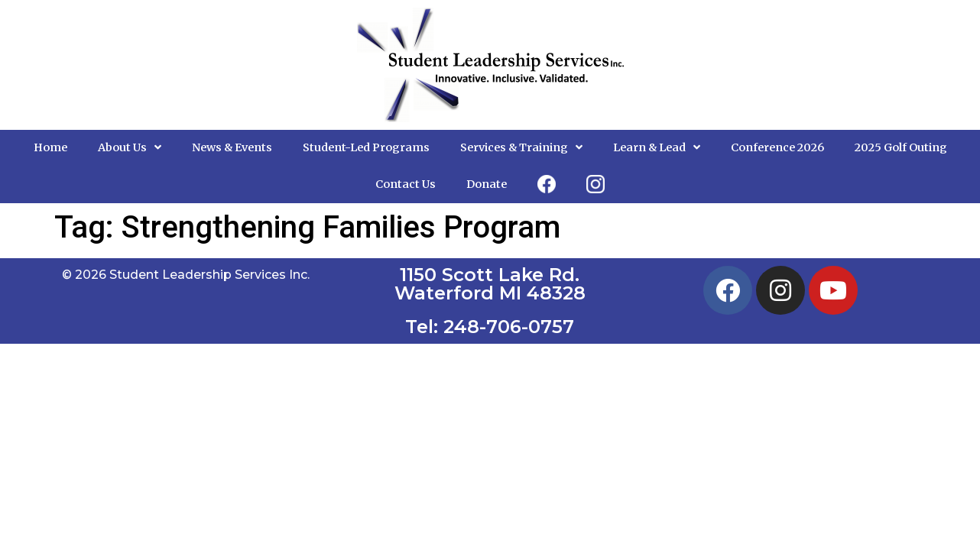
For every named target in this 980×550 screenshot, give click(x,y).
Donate (487, 184)
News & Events (232, 147)
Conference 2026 (777, 147)
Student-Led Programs (366, 147)
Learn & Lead (657, 147)
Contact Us (406, 184)
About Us (130, 147)
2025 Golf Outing (901, 147)
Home (50, 147)
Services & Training (521, 147)
